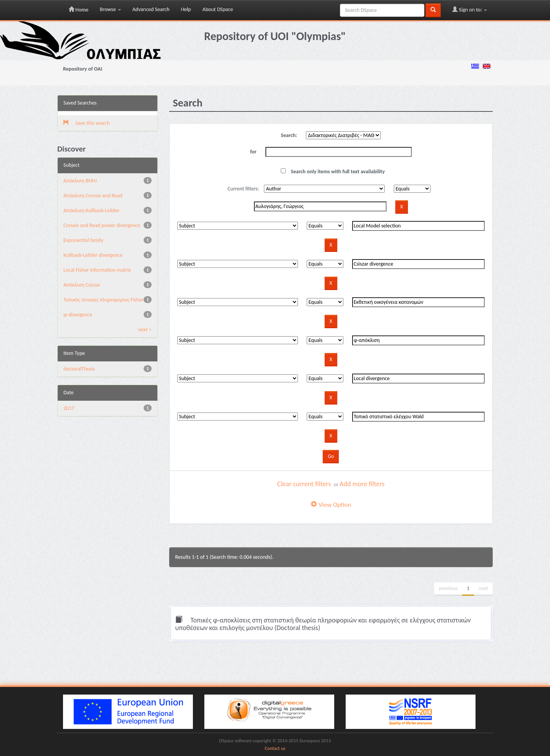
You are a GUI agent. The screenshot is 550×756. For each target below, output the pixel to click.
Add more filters (362, 484)
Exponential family (83, 240)
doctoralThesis (79, 369)
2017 (69, 408)
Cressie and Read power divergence (102, 225)
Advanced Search (151, 9)
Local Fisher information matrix (97, 270)
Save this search (87, 123)
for (253, 152)
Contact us (275, 748)
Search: (289, 135)
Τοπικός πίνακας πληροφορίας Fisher (104, 300)
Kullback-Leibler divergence (93, 255)
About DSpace (218, 9)
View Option (331, 505)
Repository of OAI (82, 69)
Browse (110, 9)
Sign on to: (470, 10)
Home (78, 10)
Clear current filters (304, 484)
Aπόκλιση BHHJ (80, 181)
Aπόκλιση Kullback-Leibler (91, 210)
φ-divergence (78, 315)
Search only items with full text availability (333, 172)
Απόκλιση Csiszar (82, 285)
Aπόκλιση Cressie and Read (93, 196)
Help (186, 9)
